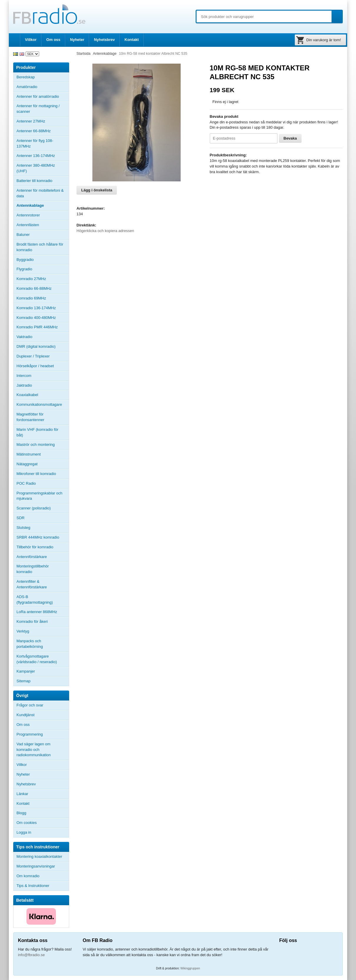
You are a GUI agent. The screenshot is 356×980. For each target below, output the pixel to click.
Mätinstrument (29, 454)
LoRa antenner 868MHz (37, 612)
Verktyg (23, 631)
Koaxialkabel (27, 395)
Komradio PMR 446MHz (37, 327)
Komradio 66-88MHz (34, 288)
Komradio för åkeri (32, 621)
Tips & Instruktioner (33, 886)
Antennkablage (30, 205)
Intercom (24, 376)
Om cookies (27, 823)
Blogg (21, 813)
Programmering (30, 734)
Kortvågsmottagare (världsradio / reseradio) (37, 659)
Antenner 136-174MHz (43, 156)
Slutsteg (23, 528)
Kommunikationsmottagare (39, 404)
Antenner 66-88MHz (43, 131)
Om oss (53, 40)
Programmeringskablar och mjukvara (39, 496)
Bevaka (290, 138)
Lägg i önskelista (97, 190)
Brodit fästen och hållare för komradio (40, 247)
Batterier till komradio (34, 181)
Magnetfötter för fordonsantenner (30, 417)
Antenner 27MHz (43, 121)
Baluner (23, 235)
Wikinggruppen (190, 968)
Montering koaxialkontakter (39, 856)
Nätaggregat (27, 464)
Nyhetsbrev (104, 40)
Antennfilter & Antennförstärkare (32, 584)
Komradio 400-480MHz (36, 318)
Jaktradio (24, 385)
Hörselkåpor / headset (35, 366)
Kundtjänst (25, 715)
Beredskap (26, 77)
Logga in (24, 832)
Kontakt (132, 40)
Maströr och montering (36, 445)
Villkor (31, 40)
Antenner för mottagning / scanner (38, 109)
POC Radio (26, 483)
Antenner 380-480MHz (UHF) (43, 168)
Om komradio (28, 876)
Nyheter (77, 40)
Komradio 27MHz (31, 279)
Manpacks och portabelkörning (30, 644)
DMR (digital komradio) (36, 346)
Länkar (22, 794)
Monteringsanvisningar (36, 866)
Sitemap (24, 681)
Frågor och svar (30, 705)
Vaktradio (24, 337)
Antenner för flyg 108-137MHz (35, 143)
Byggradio (25, 260)
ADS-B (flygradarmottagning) (35, 600)
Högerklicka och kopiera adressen (105, 231)
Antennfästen (43, 225)
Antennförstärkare (32, 557)
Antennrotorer (28, 215)
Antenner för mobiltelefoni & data (40, 193)
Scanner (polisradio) (34, 508)
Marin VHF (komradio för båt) (37, 432)
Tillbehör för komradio (43, 547)
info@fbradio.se (31, 955)
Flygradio (24, 269)
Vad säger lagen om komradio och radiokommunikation (34, 750)
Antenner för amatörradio (43, 97)
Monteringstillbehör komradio (33, 569)
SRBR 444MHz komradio (38, 537)
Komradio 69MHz (31, 298)
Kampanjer (26, 671)
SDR (20, 518)
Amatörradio (43, 87)
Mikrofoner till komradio (36, 474)
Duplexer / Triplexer (33, 356)
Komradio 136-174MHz (36, 308)
